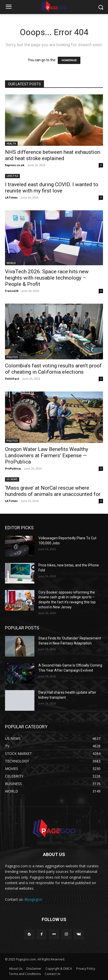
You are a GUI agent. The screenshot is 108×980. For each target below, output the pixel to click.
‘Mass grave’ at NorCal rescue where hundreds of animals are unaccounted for (53, 491)
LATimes (11, 197)
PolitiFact (12, 379)
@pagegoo (33, 899)
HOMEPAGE (69, 60)
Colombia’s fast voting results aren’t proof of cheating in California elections (53, 369)
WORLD (11, 263)
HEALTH (11, 144)
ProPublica (13, 468)
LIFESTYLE (12, 176)
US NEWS (12, 479)
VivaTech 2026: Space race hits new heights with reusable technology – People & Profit (47, 278)
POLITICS (12, 357)
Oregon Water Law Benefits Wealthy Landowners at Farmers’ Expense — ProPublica (47, 455)
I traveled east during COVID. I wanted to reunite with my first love (52, 188)
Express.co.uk (15, 165)
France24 (12, 291)
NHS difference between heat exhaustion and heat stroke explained (53, 155)
